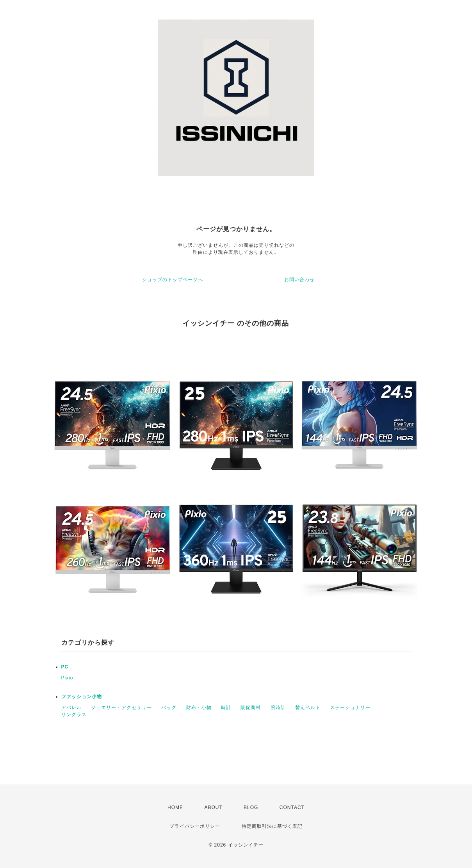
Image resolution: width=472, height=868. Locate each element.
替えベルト (308, 708)
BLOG (251, 807)
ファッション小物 (82, 697)
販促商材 (251, 708)
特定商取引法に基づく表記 (272, 826)
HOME (175, 807)
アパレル (71, 708)
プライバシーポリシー (195, 826)
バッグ (169, 708)
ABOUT (213, 807)
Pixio (67, 678)
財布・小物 (199, 708)
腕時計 (278, 708)
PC (65, 667)
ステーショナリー (350, 708)
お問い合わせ (299, 280)
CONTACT (292, 807)
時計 (226, 708)
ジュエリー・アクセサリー (121, 708)
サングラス (74, 715)
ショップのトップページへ (173, 280)
